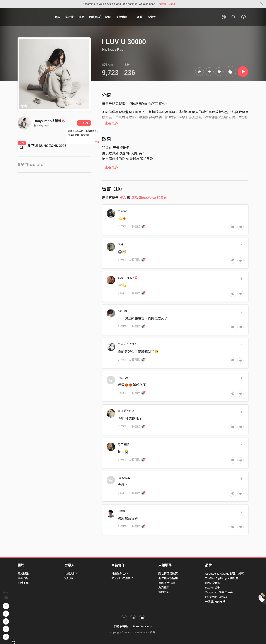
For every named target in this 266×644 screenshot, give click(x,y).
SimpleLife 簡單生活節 (219, 592)
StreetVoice (33, 17)
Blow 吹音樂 (213, 583)
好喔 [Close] (97, 142)
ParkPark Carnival (216, 597)
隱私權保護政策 (168, 574)
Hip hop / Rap (113, 50)
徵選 (108, 17)
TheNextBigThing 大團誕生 (222, 578)
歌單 (81, 17)
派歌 (140, 17)
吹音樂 (152, 17)
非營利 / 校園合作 (122, 578)
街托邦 (69, 578)
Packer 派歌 (213, 587)
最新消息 (23, 578)
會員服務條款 (167, 583)
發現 (57, 17)
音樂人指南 (71, 574)
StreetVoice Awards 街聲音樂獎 (225, 574)
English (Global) (167, 4)
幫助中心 (164, 592)
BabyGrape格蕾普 (50, 121)
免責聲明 (164, 587)
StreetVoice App (142, 626)
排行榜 (69, 17)
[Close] (262, 4)
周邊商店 (95, 17)
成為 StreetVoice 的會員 (149, 198)
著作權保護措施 (168, 578)
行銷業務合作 (120, 574)
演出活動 (121, 17)
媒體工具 (23, 583)
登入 (123, 198)
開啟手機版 (121, 626)
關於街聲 (23, 574)
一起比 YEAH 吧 (215, 602)
